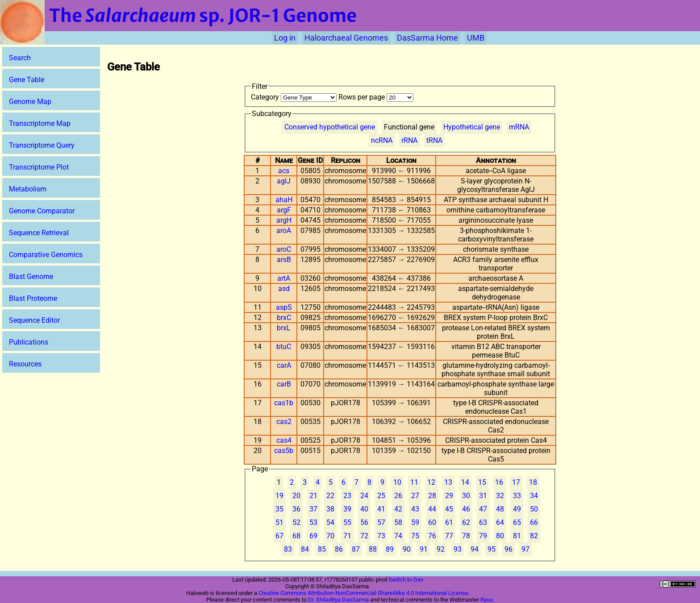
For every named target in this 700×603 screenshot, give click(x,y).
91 (424, 549)
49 (517, 509)
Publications (29, 342)
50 (534, 509)
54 (330, 522)
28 (432, 496)
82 (534, 536)
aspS (284, 307)
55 (347, 522)
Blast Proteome (33, 298)
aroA (284, 231)
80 (500, 536)
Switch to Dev (406, 580)
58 (398, 522)
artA (284, 278)
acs (284, 171)
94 (475, 549)
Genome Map (30, 102)
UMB (476, 38)
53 (313, 522)
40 (364, 509)
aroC (284, 249)
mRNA (519, 127)
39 (347, 509)
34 (534, 496)
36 (296, 509)
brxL (284, 328)
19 (279, 496)
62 (466, 522)
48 (500, 509)
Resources (25, 364)
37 (313, 509)
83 (288, 549)
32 (500, 496)
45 (449, 509)
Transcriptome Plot (39, 167)
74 (398, 536)
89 (390, 549)
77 (449, 536)
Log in (285, 38)
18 (533, 482)
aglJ (284, 181)
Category (295, 97)
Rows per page (376, 97)
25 (381, 496)
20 (296, 496)
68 (296, 536)
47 (483, 509)
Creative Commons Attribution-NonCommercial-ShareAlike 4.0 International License (363, 593)
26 (398, 496)
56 (364, 522)
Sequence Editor (34, 320)
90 (407, 549)
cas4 (284, 440)
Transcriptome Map (40, 123)
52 (296, 522)
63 (483, 522)
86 (339, 549)
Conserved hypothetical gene (330, 127)
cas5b (284, 451)
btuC (284, 347)
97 (525, 549)
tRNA (434, 140)
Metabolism (28, 189)
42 (398, 509)
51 (279, 522)
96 (508, 549)
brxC (284, 318)
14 (465, 482)
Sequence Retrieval (39, 233)
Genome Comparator (42, 211)
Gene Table (27, 80)
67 (279, 536)
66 (534, 522)
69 (313, 536)
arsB (284, 260)
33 (517, 496)
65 (517, 522)
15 (482, 482)
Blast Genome (31, 277)
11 (414, 482)
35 (279, 509)
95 (492, 549)
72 (364, 536)
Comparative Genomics (46, 255)
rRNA (409, 140)
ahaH (284, 200)
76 (432, 536)
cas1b (284, 403)
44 (432, 509)
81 (517, 536)
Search (20, 58)
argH (284, 220)
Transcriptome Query (42, 145)
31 (483, 496)
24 (364, 496)
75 (415, 536)
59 (415, 522)
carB (284, 384)
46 (466, 509)
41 (381, 509)
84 (305, 549)
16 (499, 482)
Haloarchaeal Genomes (346, 38)
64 (500, 522)
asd (284, 289)
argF (284, 210)
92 (441, 549)
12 (431, 482)
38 (330, 509)
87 (356, 549)
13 (448, 482)
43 (415, 509)
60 (432, 522)
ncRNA (382, 140)
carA (284, 365)
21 (313, 496)
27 (415, 496)
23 (347, 496)
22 (330, 496)
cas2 (284, 422)
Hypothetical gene (472, 127)
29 (449, 496)
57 (381, 522)
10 (397, 482)
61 (449, 522)
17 (516, 482)
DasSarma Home (427, 38)
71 (347, 536)
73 (381, 536)
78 (466, 536)
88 (373, 549)
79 (483, 536)
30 (466, 496)
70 (330, 536)
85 (322, 549)
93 (458, 549)
